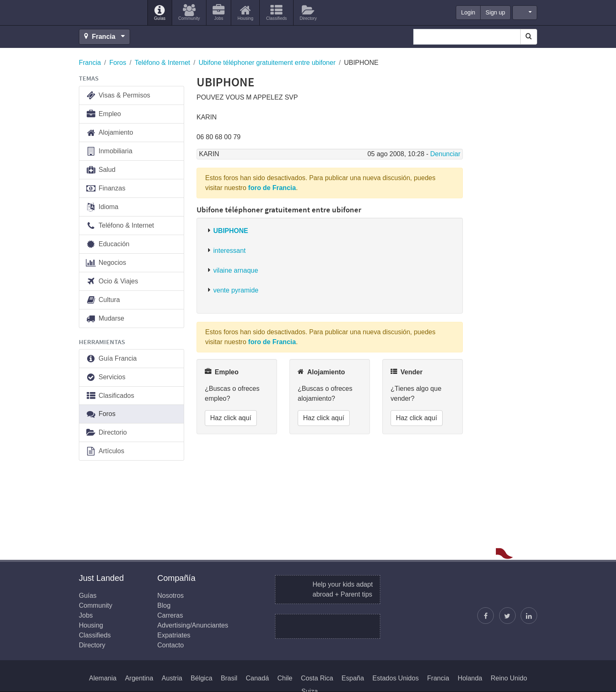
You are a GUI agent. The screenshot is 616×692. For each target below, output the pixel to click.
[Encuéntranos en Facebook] (486, 616)
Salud (101, 170)
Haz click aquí (231, 418)
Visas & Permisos (118, 96)
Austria (172, 678)
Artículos (105, 451)
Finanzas (105, 189)
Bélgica (201, 678)
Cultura (103, 300)
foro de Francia (272, 188)
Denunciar (445, 154)
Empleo (103, 114)
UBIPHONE (231, 231)
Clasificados (110, 396)
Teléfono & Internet (162, 63)
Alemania (103, 678)
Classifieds (95, 635)
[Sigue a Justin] (507, 616)
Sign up (495, 12)
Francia (90, 63)
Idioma (102, 207)
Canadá (257, 678)
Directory (92, 645)
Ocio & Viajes (112, 282)
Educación (107, 244)
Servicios (105, 377)
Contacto (171, 645)
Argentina (139, 678)
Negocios (106, 263)
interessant (230, 251)
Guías (88, 596)
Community (96, 605)
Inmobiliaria (109, 151)
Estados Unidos (396, 678)
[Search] (529, 37)
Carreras (170, 615)
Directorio (106, 433)
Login (468, 12)
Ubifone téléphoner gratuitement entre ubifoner (267, 63)
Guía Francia (111, 359)
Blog (164, 605)
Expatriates (174, 635)
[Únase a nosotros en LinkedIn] (529, 616)
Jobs (86, 615)
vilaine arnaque (236, 270)
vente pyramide (236, 290)
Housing (91, 625)
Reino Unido (509, 678)
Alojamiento (109, 133)
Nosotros (171, 596)
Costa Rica (317, 678)
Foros (118, 63)
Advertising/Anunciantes (193, 625)
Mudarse (105, 319)
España (353, 678)
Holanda (470, 678)
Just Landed (110, 13)
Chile (285, 678)
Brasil (229, 678)
